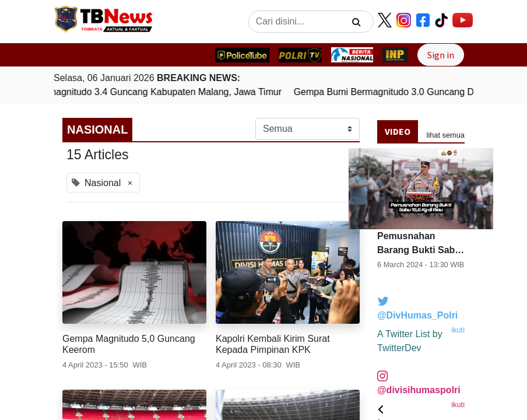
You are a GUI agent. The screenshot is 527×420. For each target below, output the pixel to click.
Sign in (441, 55)
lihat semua (446, 135)
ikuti (458, 330)
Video (398, 131)
